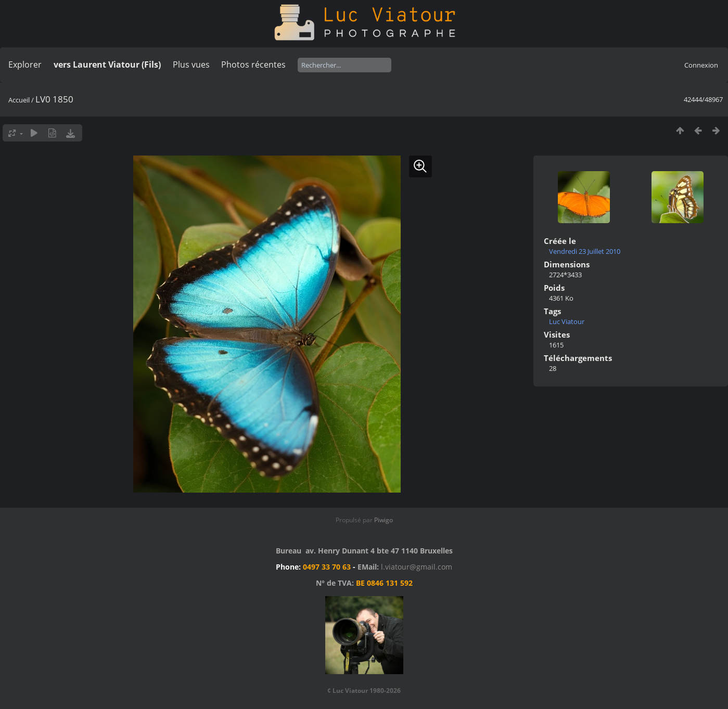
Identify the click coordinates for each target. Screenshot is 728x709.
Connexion (701, 65)
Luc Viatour (567, 321)
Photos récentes (253, 65)
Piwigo (384, 520)
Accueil (19, 100)
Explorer (25, 65)
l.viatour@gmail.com (417, 567)
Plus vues (191, 65)
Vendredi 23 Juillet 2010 (585, 251)
